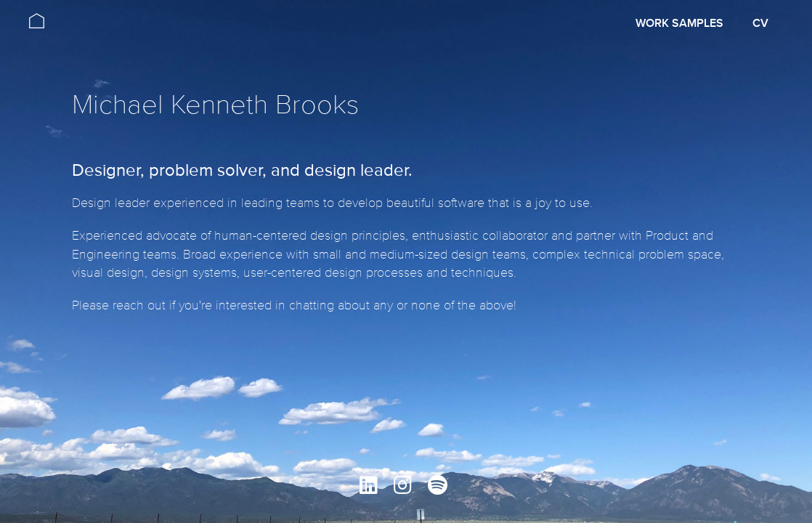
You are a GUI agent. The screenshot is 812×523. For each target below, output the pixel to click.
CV (760, 23)
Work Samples (679, 23)
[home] (37, 14)
